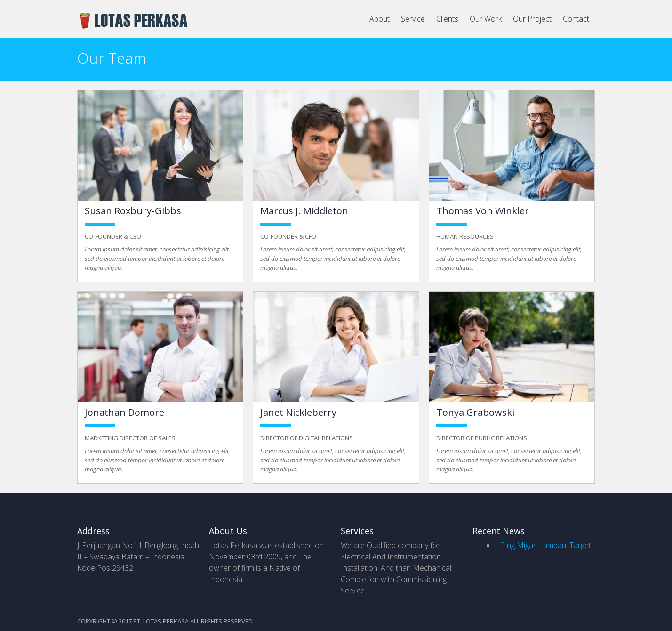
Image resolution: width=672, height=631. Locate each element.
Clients (447, 19)
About (380, 19)
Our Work (486, 19)
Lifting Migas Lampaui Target (543, 545)
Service (413, 19)
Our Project (532, 19)
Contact (576, 19)
